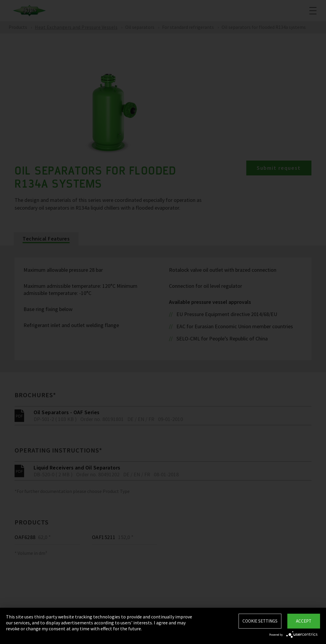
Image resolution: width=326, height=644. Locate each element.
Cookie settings (260, 621)
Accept (304, 621)
